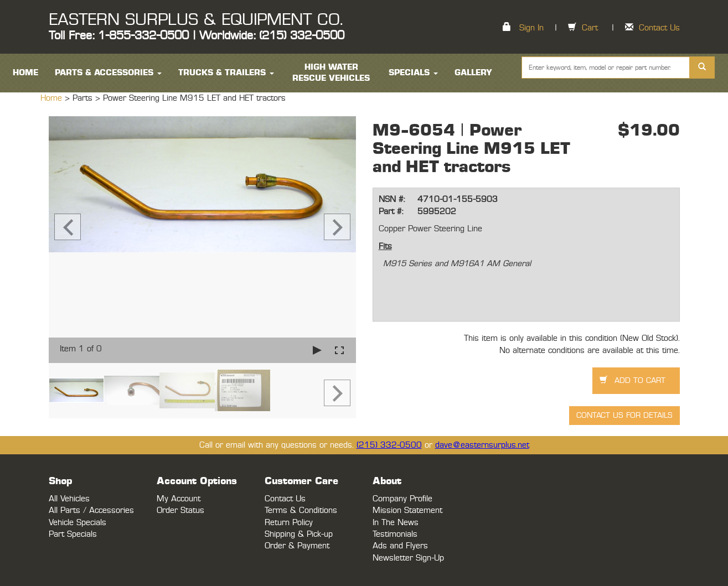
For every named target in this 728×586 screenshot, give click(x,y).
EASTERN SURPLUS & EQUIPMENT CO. (196, 20)
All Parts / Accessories (91, 510)
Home (53, 98)
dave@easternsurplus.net (482, 445)
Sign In (531, 28)
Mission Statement (407, 510)
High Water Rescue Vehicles (331, 73)
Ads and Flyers (400, 546)
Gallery (473, 73)
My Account (179, 499)
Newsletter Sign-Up (408, 558)
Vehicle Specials (78, 523)
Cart (590, 28)
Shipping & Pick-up (299, 534)
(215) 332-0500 (389, 445)
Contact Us (659, 28)
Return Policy (289, 523)
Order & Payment (297, 546)
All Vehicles (69, 499)
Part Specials (73, 534)
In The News (396, 523)
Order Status (180, 510)
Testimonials (395, 534)
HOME (25, 73)
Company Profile (402, 499)
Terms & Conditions (301, 510)
